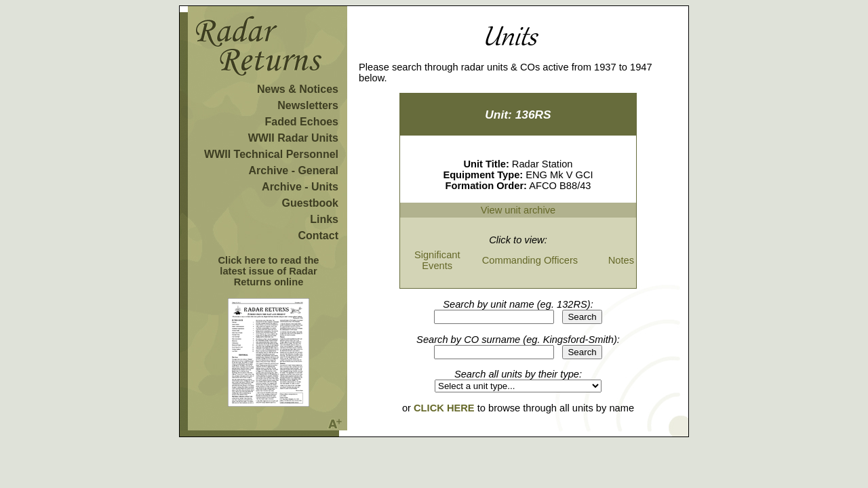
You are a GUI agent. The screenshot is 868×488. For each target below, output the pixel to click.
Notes (621, 260)
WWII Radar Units (293, 138)
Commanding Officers (530, 260)
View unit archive (518, 210)
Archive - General (294, 170)
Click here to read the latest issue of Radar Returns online (268, 271)
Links (324, 219)
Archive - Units (300, 187)
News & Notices (298, 89)
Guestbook (310, 203)
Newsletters (308, 105)
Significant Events (437, 260)
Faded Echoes (302, 122)
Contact (318, 236)
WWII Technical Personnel (271, 154)
